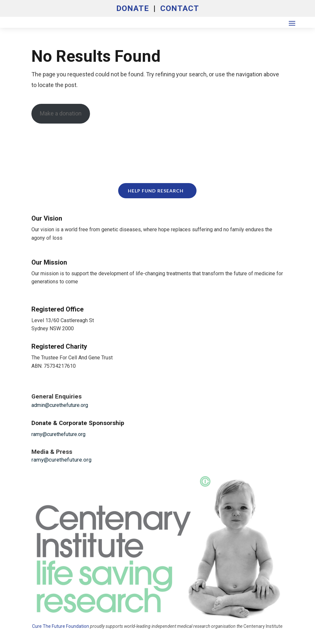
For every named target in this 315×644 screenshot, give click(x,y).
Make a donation (61, 113)
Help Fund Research (156, 191)
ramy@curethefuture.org (58, 434)
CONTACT (180, 8)
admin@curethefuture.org (60, 405)
